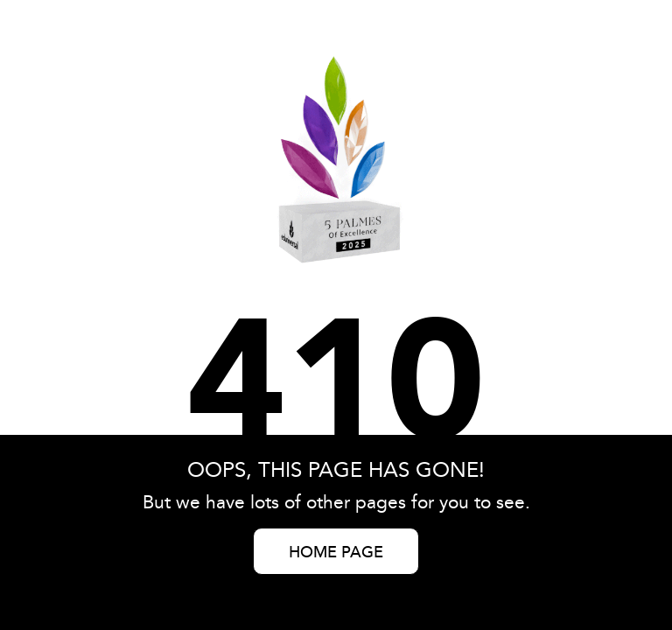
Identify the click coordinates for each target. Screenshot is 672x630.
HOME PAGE (336, 553)
